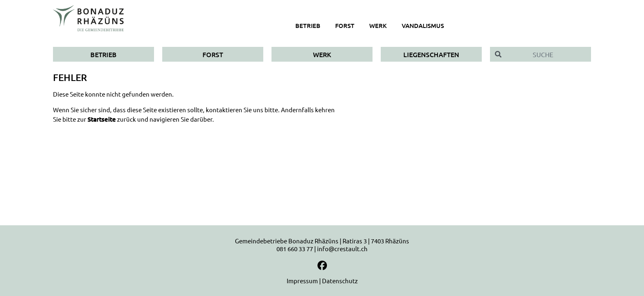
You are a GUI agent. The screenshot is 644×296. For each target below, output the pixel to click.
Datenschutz (340, 281)
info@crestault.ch (342, 249)
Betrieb (103, 54)
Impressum (302, 281)
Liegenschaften (431, 54)
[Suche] (549, 54)
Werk (322, 54)
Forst (213, 54)
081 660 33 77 (295, 249)
